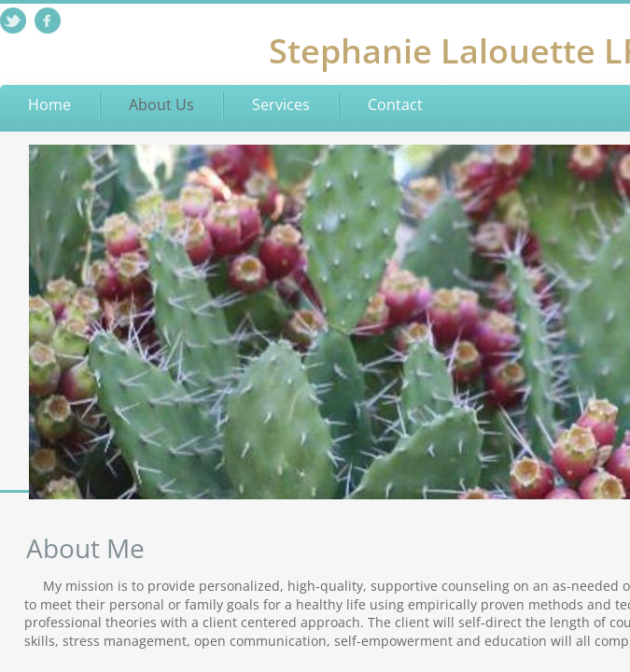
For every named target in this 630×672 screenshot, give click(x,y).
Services (281, 105)
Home (49, 105)
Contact (395, 105)
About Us (161, 105)
